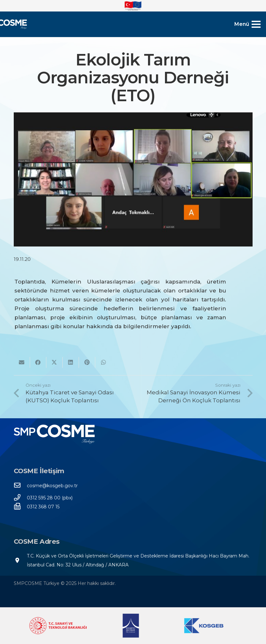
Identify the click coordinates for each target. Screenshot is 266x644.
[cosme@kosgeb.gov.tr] (20, 486)
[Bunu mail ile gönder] (22, 362)
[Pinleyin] (87, 362)
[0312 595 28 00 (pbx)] (20, 498)
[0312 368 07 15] (20, 507)
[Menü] (247, 24)
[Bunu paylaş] (38, 362)
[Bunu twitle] (55, 362)
